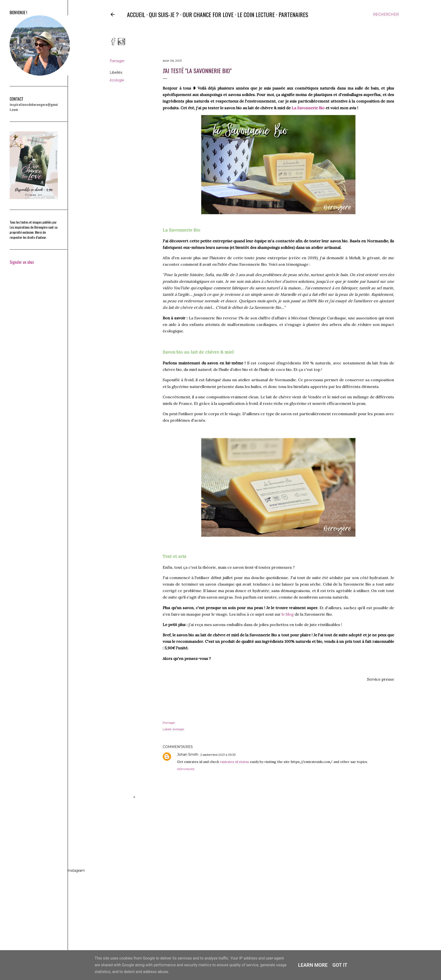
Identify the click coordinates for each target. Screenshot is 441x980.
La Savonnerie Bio (308, 108)
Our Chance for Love (208, 14)
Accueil (136, 14)
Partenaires (293, 14)
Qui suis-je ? (164, 14)
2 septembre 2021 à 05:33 (218, 755)
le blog (288, 614)
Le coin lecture (256, 14)
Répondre (186, 769)
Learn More (313, 965)
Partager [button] (117, 61)
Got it (340, 965)
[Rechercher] (386, 14)
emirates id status (234, 762)
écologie (117, 80)
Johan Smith (188, 754)
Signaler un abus (22, 262)
